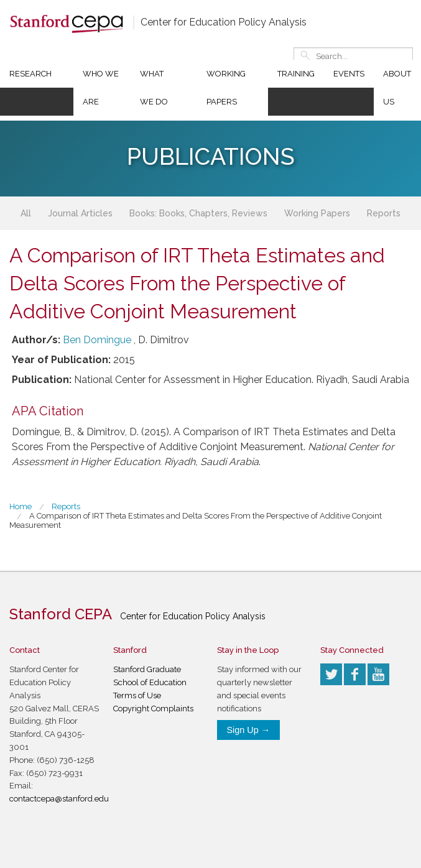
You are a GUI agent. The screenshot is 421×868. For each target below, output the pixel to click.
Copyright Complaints (153, 709)
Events (349, 74)
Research (30, 74)
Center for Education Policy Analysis (224, 22)
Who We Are (101, 88)
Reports (384, 213)
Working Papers (226, 88)
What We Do (154, 88)
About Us (397, 88)
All (26, 213)
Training (296, 74)
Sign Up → (249, 730)
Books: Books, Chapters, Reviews (198, 213)
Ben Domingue (97, 340)
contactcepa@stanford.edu (59, 799)
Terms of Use (137, 695)
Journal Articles (80, 213)
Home (21, 506)
